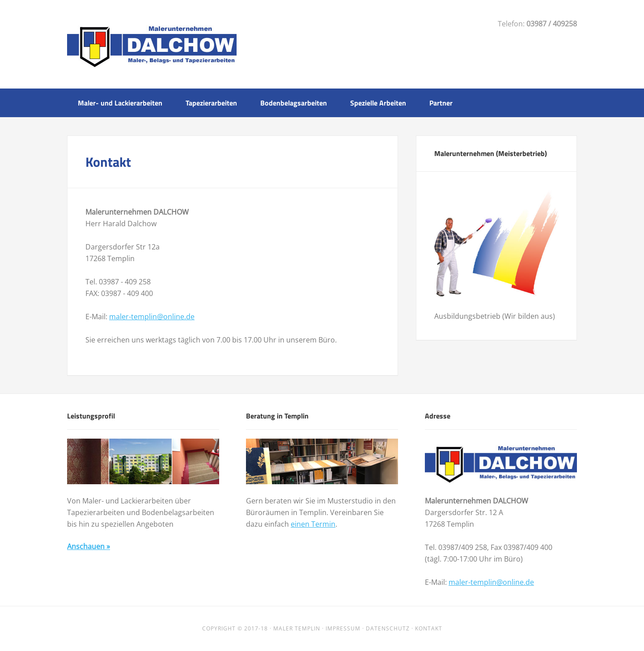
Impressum (343, 628)
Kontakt (429, 628)
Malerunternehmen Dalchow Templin (152, 43)
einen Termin (313, 524)
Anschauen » (89, 546)
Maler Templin (297, 628)
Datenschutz (388, 628)
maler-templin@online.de (152, 317)
